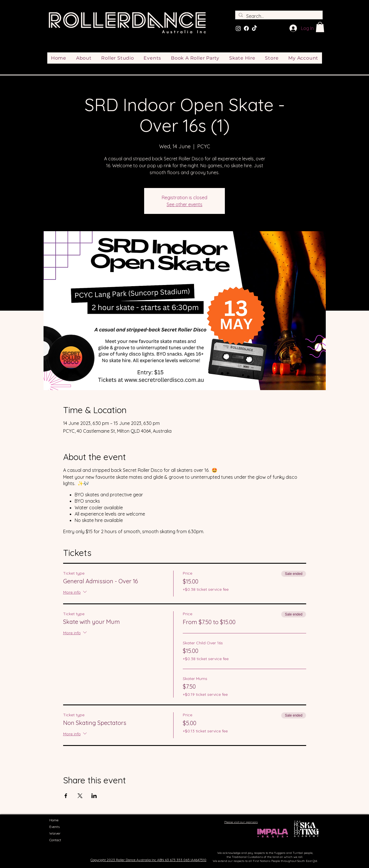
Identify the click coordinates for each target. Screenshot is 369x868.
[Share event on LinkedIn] (94, 796)
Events (54, 827)
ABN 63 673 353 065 (173, 860)
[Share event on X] (80, 796)
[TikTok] (254, 28)
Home (54, 820)
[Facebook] (246, 28)
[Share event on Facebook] (66, 796)
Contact (55, 840)
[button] (320, 27)
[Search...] (278, 16)
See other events (184, 204)
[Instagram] (238, 28)
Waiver (55, 833)
